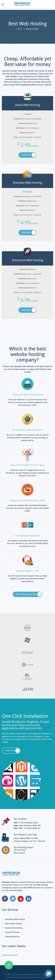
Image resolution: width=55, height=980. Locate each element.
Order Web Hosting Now (26, 594)
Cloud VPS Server (11, 932)
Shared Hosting (32, 29)
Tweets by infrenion (10, 955)
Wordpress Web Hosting (13, 919)
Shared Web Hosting (12, 924)
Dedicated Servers (11, 937)
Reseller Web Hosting (12, 928)
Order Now (26, 155)
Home (19, 29)
